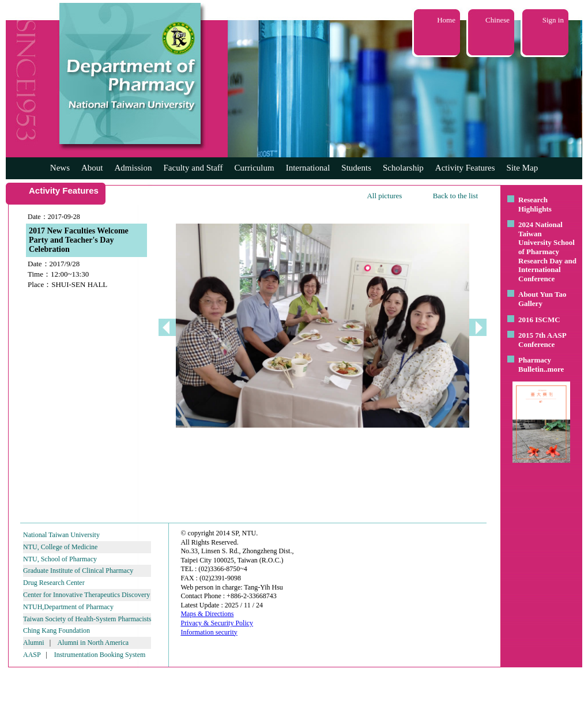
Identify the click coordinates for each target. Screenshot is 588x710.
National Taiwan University (61, 535)
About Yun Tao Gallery (542, 299)
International (308, 168)
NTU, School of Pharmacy (60, 559)
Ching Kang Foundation (56, 630)
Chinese (497, 20)
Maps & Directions (207, 614)
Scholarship (403, 168)
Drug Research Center (54, 583)
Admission (133, 168)
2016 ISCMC (539, 320)
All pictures (384, 196)
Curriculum (255, 168)
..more (554, 369)
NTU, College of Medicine (60, 547)
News (60, 168)
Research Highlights (535, 204)
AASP (32, 655)
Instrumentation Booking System (100, 655)
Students (356, 168)
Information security (209, 632)
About (92, 168)
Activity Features (465, 168)
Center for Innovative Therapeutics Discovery (86, 595)
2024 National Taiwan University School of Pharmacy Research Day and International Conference (547, 252)
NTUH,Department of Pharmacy (68, 607)
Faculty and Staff (193, 168)
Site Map (523, 168)
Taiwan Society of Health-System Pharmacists (87, 619)
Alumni (34, 643)
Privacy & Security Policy (217, 623)
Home (446, 20)
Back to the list (455, 196)
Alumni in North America (93, 643)
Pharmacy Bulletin (535, 365)
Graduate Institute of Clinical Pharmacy (78, 571)
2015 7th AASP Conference (542, 340)
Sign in (553, 20)
